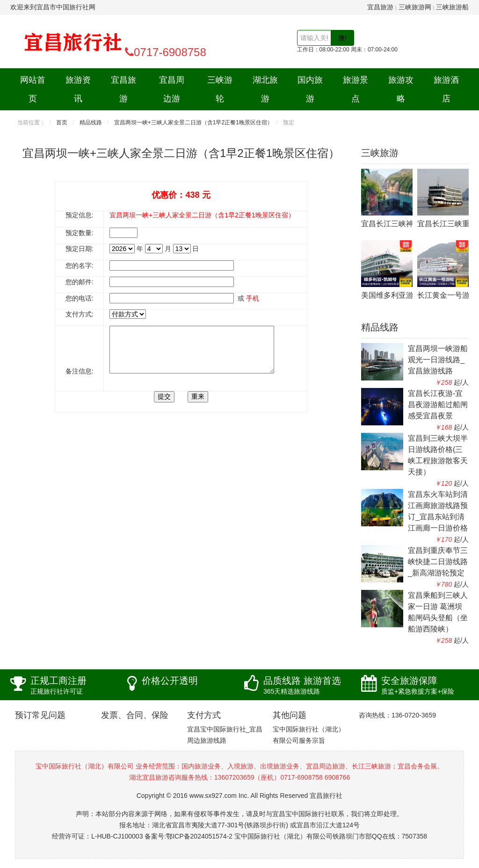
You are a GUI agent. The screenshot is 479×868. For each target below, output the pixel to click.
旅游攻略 (401, 89)
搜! (342, 38)
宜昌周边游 (172, 89)
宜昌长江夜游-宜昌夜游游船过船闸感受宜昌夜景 (438, 405)
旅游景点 (356, 89)
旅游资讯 (78, 89)
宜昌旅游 (380, 7)
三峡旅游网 (415, 7)
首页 (62, 122)
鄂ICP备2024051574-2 (199, 836)
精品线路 (91, 122)
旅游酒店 (446, 89)
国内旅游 (310, 89)
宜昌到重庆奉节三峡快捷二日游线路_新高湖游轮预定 (438, 562)
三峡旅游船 (452, 7)
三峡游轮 (220, 89)
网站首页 (33, 89)
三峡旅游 (380, 153)
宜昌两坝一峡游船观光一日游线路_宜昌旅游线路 (438, 360)
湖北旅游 (265, 89)
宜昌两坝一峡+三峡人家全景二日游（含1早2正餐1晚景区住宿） (193, 122)
